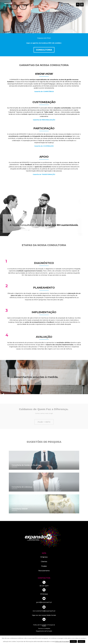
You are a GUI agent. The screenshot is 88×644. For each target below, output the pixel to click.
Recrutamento (44, 571)
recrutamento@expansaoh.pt (44, 611)
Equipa (44, 566)
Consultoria (44, 50)
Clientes (44, 562)
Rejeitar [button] (81, 641)
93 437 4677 (44, 586)
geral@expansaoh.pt (44, 602)
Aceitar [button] (73, 641)
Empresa (44, 557)
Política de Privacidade (62, 641)
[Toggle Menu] (82, 5)
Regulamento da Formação (44, 631)
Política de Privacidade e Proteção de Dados (44, 626)
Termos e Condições (44, 629)
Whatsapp (44, 594)
